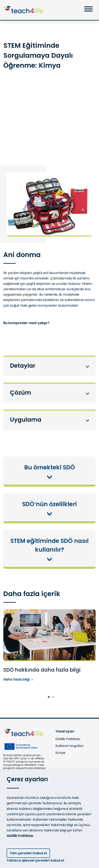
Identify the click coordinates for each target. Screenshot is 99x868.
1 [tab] (49, 697)
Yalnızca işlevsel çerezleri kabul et (37, 860)
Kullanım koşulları (70, 746)
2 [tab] (53, 697)
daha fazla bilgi (18, 679)
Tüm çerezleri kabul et (28, 853)
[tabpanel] (49, 646)
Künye (60, 753)
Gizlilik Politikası (20, 836)
